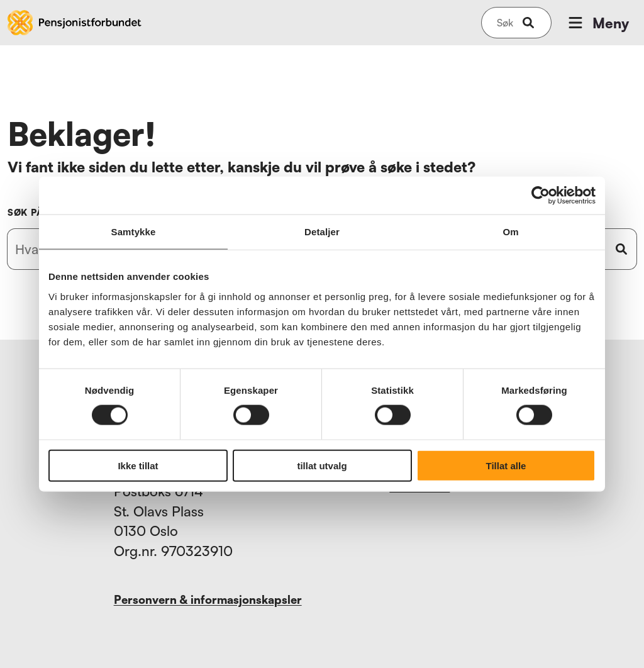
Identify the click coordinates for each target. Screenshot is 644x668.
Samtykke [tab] (134, 232)
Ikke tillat (138, 465)
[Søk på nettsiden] (505, 23)
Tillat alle (506, 465)
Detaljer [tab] (322, 232)
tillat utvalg (322, 465)
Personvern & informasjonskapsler (208, 599)
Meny (597, 23)
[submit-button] (528, 23)
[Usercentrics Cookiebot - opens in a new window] (541, 196)
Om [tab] (510, 232)
